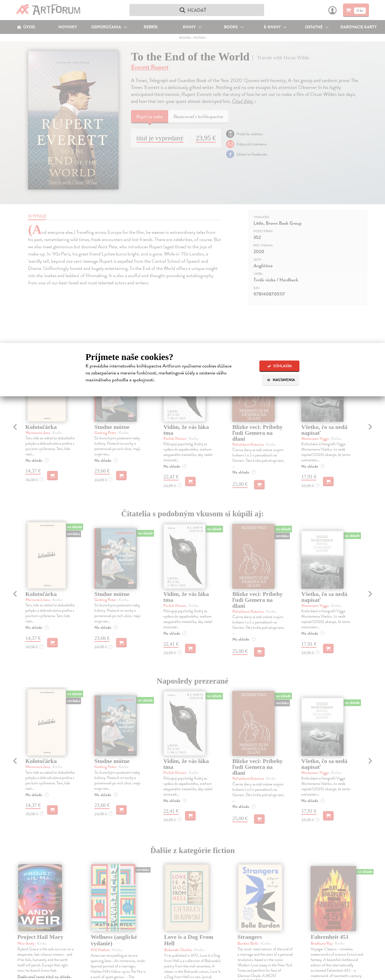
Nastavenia (281, 380)
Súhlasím (280, 366)
